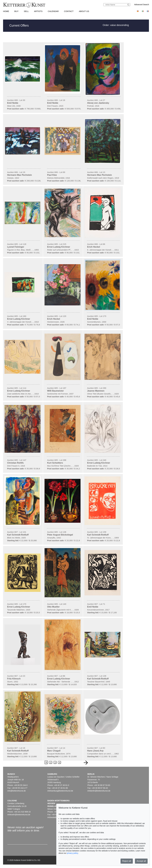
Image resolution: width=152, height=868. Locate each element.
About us (84, 11)
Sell (26, 11)
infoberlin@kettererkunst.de (99, 791)
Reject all (127, 861)
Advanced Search (142, 5)
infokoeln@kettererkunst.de (19, 815)
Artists (38, 11)
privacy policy (72, 853)
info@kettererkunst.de (17, 791)
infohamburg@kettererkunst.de (60, 791)
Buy (16, 11)
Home (6, 11)
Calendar (53, 11)
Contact (69, 11)
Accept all (141, 861)
